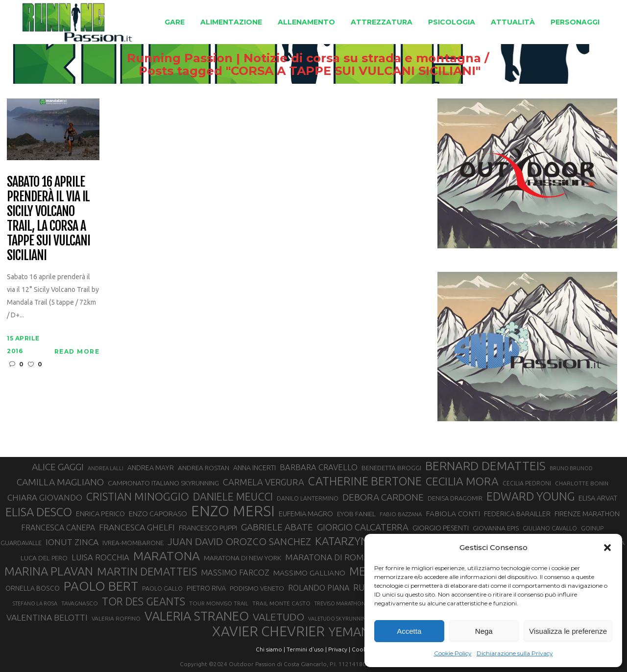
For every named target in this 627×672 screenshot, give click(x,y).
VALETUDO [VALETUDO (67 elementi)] (278, 617)
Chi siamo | (270, 649)
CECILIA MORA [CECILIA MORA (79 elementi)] (462, 481)
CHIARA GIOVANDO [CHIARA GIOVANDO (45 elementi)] (45, 497)
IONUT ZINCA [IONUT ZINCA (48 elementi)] (72, 542)
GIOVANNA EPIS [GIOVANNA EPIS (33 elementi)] (496, 528)
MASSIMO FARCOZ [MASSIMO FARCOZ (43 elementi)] (235, 573)
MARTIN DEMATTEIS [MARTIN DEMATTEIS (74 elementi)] (147, 571)
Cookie (362, 649)
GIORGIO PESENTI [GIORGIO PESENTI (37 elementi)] (441, 528)
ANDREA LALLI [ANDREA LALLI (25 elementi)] (106, 468)
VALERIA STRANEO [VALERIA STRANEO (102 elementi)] (197, 616)
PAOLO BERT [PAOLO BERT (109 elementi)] (101, 586)
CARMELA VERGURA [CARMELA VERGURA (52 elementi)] (264, 482)
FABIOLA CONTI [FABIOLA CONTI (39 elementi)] (453, 514)
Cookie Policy (453, 653)
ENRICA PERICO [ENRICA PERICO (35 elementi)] (100, 514)
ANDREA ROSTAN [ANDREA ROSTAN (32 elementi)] (204, 468)
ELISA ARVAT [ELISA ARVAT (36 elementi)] (598, 498)
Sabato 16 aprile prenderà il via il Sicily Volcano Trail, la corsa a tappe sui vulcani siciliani (48, 219)
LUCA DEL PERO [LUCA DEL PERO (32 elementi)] (44, 558)
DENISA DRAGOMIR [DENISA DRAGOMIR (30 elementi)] (455, 498)
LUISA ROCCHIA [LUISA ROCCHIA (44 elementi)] (100, 557)
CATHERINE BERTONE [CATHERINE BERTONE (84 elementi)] (365, 481)
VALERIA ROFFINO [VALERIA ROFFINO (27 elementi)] (116, 618)
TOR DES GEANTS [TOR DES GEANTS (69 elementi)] (144, 601)
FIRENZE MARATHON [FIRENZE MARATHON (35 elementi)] (587, 514)
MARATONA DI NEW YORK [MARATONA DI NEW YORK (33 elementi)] (242, 558)
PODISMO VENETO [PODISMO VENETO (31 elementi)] (257, 588)
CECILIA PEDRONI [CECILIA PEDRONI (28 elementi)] (527, 483)
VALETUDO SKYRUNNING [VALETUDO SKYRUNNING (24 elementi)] (339, 619)
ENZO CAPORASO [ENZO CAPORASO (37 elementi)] (158, 514)
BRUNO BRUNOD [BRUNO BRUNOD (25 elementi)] (571, 468)
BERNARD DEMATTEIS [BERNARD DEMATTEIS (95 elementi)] (485, 466)
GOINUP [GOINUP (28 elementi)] (592, 528)
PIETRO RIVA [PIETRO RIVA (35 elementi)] (206, 588)
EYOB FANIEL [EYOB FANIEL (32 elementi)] (356, 514)
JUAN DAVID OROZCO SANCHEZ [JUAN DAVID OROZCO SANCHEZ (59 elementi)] (239, 541)
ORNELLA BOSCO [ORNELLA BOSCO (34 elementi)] (33, 588)
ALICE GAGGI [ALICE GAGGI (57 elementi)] (58, 467)
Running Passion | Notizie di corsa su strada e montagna (292, 58)
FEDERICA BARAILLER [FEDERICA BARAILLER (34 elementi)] (517, 514)
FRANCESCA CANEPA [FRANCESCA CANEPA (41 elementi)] (58, 528)
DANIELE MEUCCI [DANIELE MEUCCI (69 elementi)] (233, 497)
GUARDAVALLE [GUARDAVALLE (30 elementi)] (21, 543)
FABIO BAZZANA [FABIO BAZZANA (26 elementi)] (401, 514)
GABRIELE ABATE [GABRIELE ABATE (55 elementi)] (277, 527)
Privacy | (339, 649)
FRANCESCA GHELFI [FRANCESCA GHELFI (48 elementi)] (137, 527)
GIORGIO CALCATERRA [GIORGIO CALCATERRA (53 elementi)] (363, 527)
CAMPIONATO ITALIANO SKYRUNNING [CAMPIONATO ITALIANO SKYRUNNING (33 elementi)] (163, 483)
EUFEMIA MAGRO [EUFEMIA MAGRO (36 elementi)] (306, 514)
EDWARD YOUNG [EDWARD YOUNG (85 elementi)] (531, 496)
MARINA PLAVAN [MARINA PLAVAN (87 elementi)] (49, 571)
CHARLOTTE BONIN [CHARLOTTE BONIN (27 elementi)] (582, 483)
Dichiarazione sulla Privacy (515, 653)
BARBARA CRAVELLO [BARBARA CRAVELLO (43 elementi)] (319, 467)
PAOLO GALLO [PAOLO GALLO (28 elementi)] (162, 588)
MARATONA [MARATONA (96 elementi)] (167, 556)
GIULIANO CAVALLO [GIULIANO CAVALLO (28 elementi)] (550, 528)
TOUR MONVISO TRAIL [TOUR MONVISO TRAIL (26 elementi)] (219, 603)
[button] (607, 548)
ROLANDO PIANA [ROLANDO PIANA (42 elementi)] (319, 588)
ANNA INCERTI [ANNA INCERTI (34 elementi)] (254, 468)
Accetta (409, 631)
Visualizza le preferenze (568, 631)
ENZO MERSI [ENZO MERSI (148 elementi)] (233, 511)
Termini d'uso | (307, 649)
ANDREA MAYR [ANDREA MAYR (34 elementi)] (151, 468)
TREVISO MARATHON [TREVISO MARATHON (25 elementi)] (340, 603)
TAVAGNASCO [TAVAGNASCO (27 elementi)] (80, 603)
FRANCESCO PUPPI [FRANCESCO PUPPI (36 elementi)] (208, 528)
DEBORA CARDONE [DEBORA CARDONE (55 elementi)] (383, 497)
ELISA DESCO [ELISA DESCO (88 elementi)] (39, 512)
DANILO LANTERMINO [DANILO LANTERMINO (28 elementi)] (308, 498)
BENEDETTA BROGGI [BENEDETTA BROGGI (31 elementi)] (391, 468)
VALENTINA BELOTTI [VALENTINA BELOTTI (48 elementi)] (47, 617)
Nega (484, 631)
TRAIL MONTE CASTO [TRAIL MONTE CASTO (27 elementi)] (281, 603)
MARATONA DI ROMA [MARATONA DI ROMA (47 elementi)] (327, 557)
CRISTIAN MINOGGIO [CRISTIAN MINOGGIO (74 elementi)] (138, 496)
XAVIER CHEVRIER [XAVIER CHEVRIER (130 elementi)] (268, 631)
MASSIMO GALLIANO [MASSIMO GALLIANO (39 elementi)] (309, 573)
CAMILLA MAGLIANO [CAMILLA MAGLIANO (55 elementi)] (60, 482)
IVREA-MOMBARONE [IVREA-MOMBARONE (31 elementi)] (133, 543)
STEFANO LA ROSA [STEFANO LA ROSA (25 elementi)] (35, 603)
